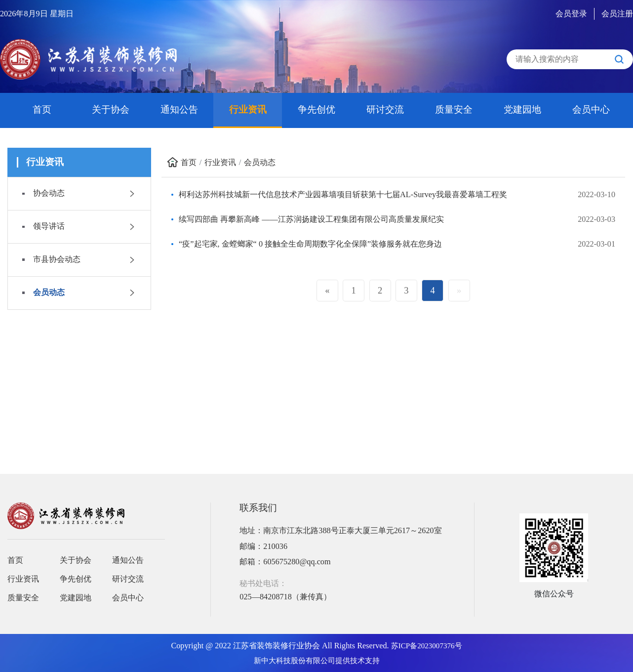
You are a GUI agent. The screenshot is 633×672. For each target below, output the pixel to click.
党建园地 (522, 109)
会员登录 (571, 14)
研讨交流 (385, 109)
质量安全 (454, 109)
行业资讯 (248, 109)
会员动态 (260, 163)
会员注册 (617, 14)
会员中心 (591, 109)
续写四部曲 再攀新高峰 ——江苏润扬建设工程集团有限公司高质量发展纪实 (311, 219)
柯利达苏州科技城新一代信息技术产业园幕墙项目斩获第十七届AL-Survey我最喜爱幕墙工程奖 (343, 195)
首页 (42, 109)
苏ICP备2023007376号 (427, 646)
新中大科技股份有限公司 (295, 661)
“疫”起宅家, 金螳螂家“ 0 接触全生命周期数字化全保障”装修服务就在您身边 (310, 244)
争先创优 (316, 109)
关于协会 (111, 109)
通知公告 (179, 109)
